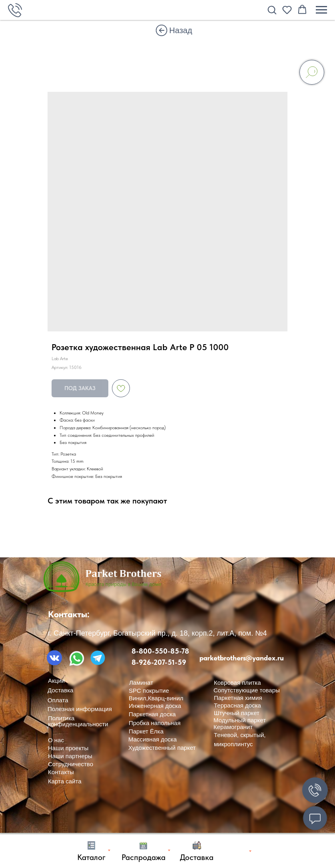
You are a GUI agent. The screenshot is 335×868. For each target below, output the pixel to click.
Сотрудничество (71, 764)
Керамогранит (233, 727)
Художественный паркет (162, 748)
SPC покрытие (149, 691)
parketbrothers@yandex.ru (242, 658)
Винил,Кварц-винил (156, 698)
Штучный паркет (237, 713)
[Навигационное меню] (321, 10)
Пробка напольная (155, 723)
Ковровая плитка (237, 683)
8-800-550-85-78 (160, 651)
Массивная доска (153, 739)
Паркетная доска (152, 714)
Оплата (58, 700)
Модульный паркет (240, 720)
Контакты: (69, 614)
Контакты (61, 772)
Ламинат (141, 683)
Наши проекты (68, 748)
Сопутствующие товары (247, 690)
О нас (56, 740)
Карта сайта (65, 781)
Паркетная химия (238, 698)
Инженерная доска (155, 706)
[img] (162, 30)
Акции (56, 681)
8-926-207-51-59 (159, 662)
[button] (272, 10)
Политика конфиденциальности (78, 721)
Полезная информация (80, 709)
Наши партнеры (70, 756)
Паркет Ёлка (146, 731)
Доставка (60, 690)
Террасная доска (237, 705)
